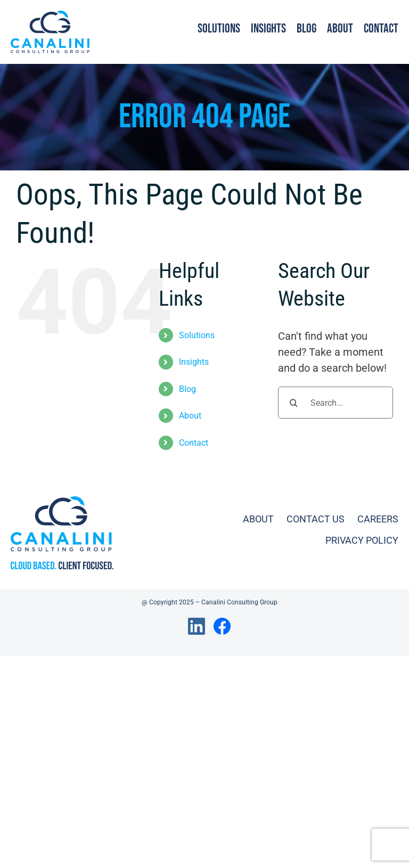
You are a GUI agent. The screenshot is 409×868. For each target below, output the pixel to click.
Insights (194, 362)
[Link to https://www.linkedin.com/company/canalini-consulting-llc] (197, 626)
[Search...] (336, 403)
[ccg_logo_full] (50, 16)
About (190, 416)
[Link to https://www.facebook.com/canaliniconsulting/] (222, 626)
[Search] (294, 403)
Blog (187, 389)
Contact (194, 443)
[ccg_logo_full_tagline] (62, 502)
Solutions (197, 335)
